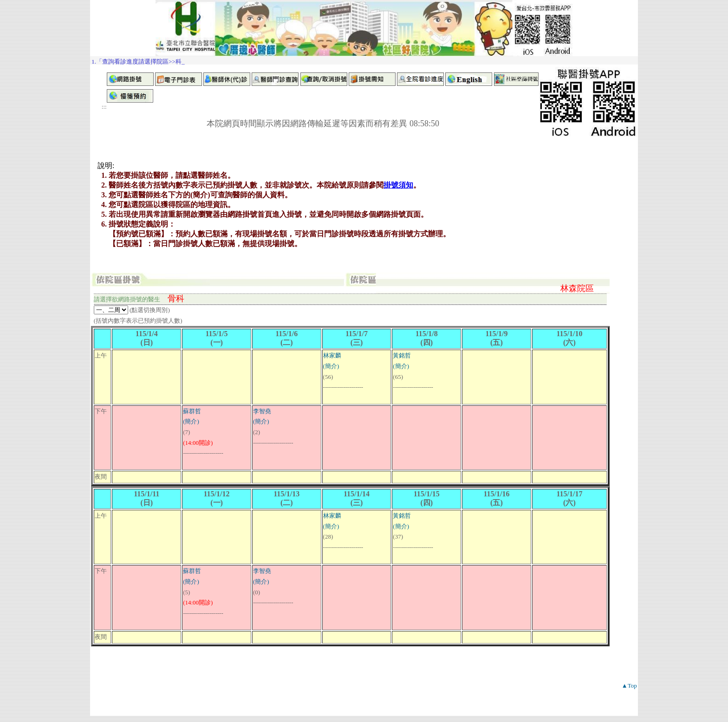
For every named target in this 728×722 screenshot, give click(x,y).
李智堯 (262, 411)
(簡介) (331, 366)
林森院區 (577, 288)
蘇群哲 (192, 411)
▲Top (629, 686)
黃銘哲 (402, 355)
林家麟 (332, 355)
